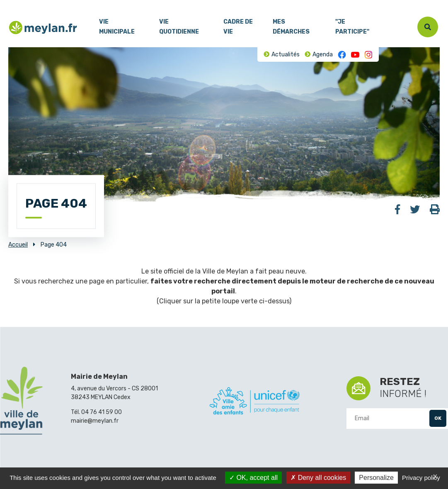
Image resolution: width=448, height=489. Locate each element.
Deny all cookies (318, 478)
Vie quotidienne (179, 27)
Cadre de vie (238, 27)
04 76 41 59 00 (102, 412)
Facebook (342, 55)
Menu (15, 4)
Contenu (36, 4)
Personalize (376, 478)
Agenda (323, 54)
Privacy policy (421, 478)
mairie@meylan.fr (95, 421)
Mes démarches (291, 27)
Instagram (368, 55)
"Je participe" (352, 27)
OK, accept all (253, 478)
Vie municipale (117, 27)
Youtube (355, 55)
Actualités (286, 54)
